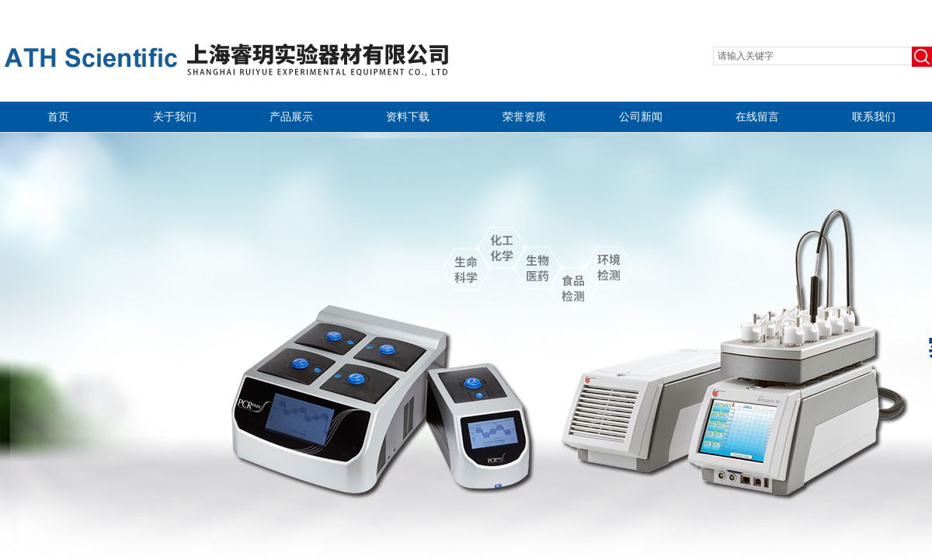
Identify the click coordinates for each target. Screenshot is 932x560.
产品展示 (291, 117)
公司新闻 (641, 117)
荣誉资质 (524, 117)
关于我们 (175, 117)
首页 (58, 117)
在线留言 (757, 117)
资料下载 (408, 117)
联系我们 (874, 117)
